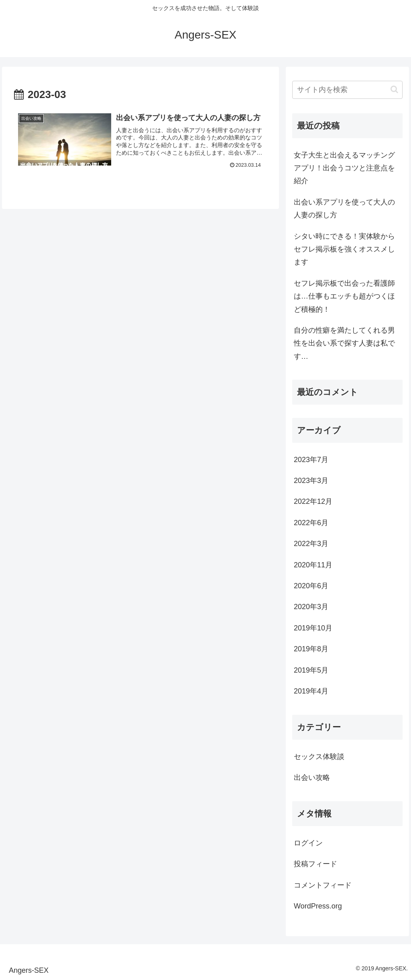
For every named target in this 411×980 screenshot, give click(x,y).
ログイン (308, 843)
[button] (394, 89)
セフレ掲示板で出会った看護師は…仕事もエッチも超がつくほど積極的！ (344, 296)
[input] (347, 90)
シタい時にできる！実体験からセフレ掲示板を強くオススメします (344, 249)
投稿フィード (315, 864)
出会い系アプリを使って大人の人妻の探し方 (344, 209)
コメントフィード (323, 885)
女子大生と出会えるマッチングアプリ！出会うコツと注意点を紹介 (344, 168)
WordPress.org (318, 906)
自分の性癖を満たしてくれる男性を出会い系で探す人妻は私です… (344, 343)
